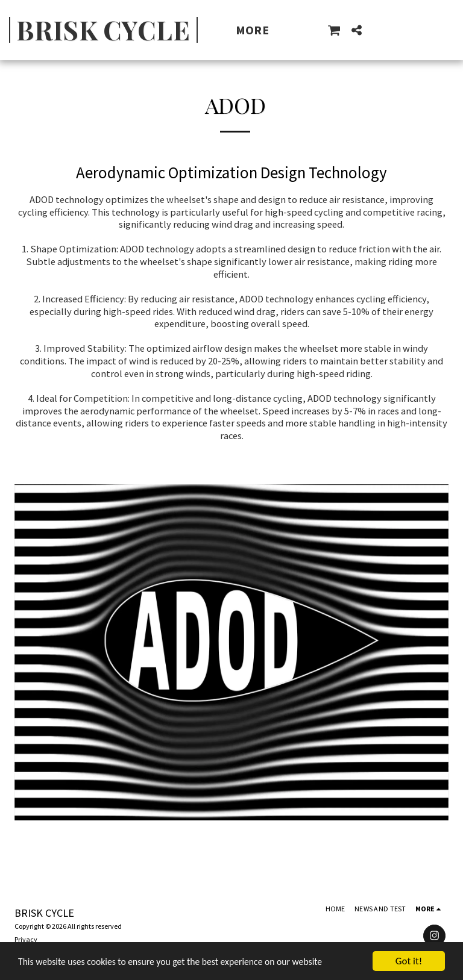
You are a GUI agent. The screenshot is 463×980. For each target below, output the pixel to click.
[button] (334, 30)
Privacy (26, 939)
